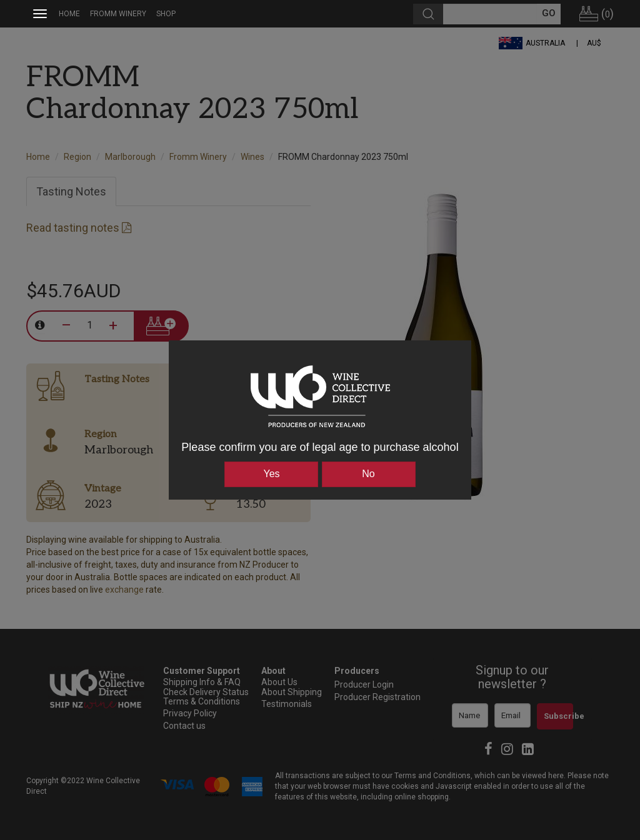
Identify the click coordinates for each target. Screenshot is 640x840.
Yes (271, 474)
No (368, 474)
